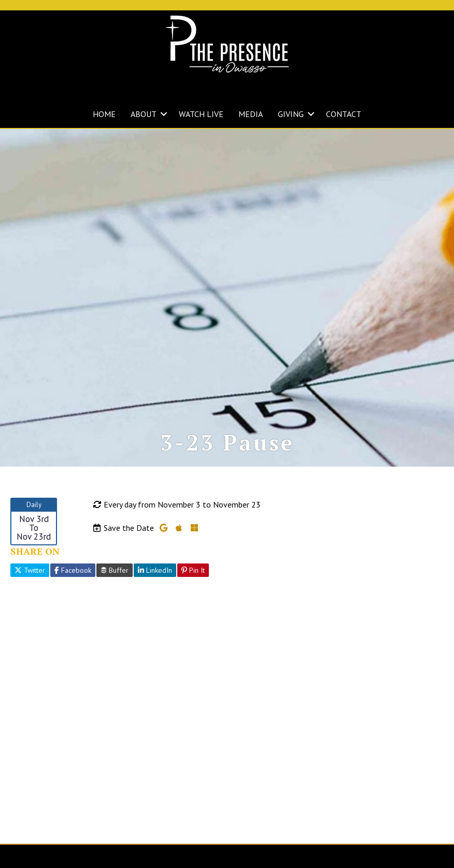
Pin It (193, 580)
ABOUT (144, 114)
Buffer (115, 580)
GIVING (291, 114)
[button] (164, 114)
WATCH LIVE (201, 114)
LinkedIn (155, 580)
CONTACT (344, 114)
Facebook (73, 580)
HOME (104, 114)
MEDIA (251, 114)
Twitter (30, 580)
